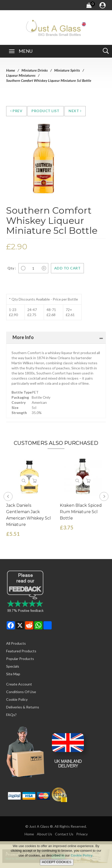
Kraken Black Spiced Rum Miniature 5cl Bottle (81, 512)
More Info (23, 337)
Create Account (19, 684)
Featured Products (21, 651)
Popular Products (20, 659)
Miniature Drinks (35, 70)
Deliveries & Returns (23, 707)
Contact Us (64, 834)
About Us (44, 834)
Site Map (13, 674)
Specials (13, 666)
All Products (16, 643)
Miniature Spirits (67, 70)
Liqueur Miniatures (21, 75)
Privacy (82, 834)
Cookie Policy (17, 699)
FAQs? (11, 715)
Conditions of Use (21, 692)
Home (11, 70)
